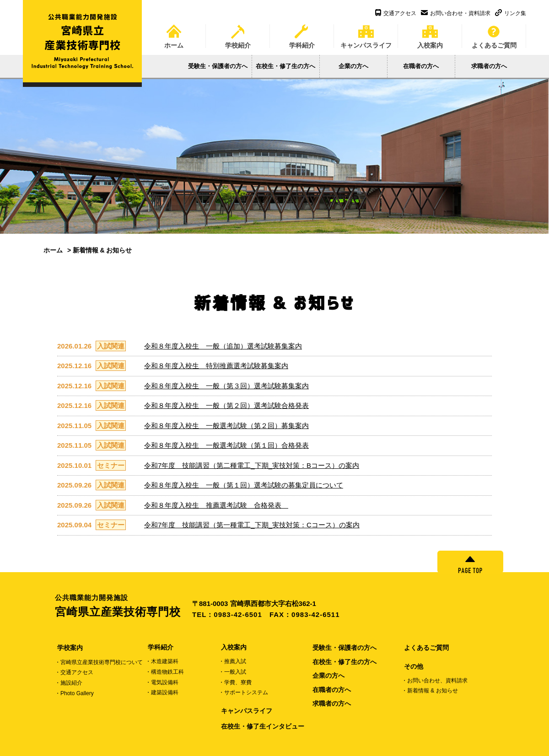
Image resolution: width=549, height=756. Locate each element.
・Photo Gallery (74, 693)
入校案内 (430, 33)
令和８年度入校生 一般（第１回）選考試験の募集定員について (244, 485)
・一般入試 (232, 672)
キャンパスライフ (366, 33)
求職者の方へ (489, 66)
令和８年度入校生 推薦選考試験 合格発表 (216, 505)
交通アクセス (396, 13)
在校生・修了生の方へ (285, 66)
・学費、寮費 (235, 682)
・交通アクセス (74, 672)
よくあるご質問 (494, 33)
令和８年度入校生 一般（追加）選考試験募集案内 (223, 346)
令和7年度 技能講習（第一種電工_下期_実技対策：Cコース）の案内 (252, 525)
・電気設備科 (162, 682)
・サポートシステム (243, 692)
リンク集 (511, 13)
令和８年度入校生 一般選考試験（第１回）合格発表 (226, 445)
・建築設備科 (162, 692)
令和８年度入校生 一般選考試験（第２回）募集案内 (226, 426)
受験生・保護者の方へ (218, 66)
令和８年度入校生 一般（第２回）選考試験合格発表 (226, 405)
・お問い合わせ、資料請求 (435, 681)
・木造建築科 (162, 661)
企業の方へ (353, 66)
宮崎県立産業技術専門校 (124, 606)
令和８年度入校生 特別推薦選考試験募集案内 (216, 366)
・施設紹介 (69, 683)
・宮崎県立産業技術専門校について (99, 662)
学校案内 (70, 648)
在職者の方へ (421, 66)
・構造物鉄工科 (165, 672)
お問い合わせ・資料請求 (456, 13)
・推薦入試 (232, 661)
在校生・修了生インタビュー (263, 726)
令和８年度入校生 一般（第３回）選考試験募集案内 (226, 386)
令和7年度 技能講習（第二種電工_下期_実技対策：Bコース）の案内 (252, 465)
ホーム (174, 33)
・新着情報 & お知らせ (430, 691)
